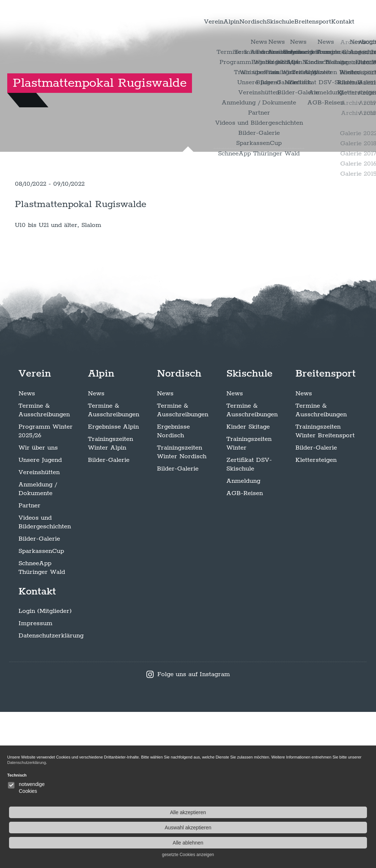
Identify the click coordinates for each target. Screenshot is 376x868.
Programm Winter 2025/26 (46, 587)
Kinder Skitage (248, 583)
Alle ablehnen (336, 843)
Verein (161, 22)
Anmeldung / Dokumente (38, 645)
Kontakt (338, 22)
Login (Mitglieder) (45, 767)
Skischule (257, 22)
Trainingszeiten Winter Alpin (110, 599)
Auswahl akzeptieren (335, 828)
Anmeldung (243, 637)
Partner (29, 661)
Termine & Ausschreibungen (44, 566)
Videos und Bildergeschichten (45, 678)
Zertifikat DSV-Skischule (249, 620)
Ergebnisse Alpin (113, 583)
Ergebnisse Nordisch (173, 587)
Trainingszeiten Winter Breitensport (325, 587)
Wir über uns (38, 603)
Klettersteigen (316, 616)
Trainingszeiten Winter (249, 599)
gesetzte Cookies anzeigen (336, 855)
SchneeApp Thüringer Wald (42, 723)
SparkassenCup (41, 707)
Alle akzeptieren (336, 812)
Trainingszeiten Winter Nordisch (182, 608)
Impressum (35, 779)
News (27, 549)
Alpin (188, 22)
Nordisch (219, 22)
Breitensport (299, 22)
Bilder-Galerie (39, 695)
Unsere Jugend (40, 616)
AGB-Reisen (245, 649)
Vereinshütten (39, 628)
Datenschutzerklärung (51, 792)
